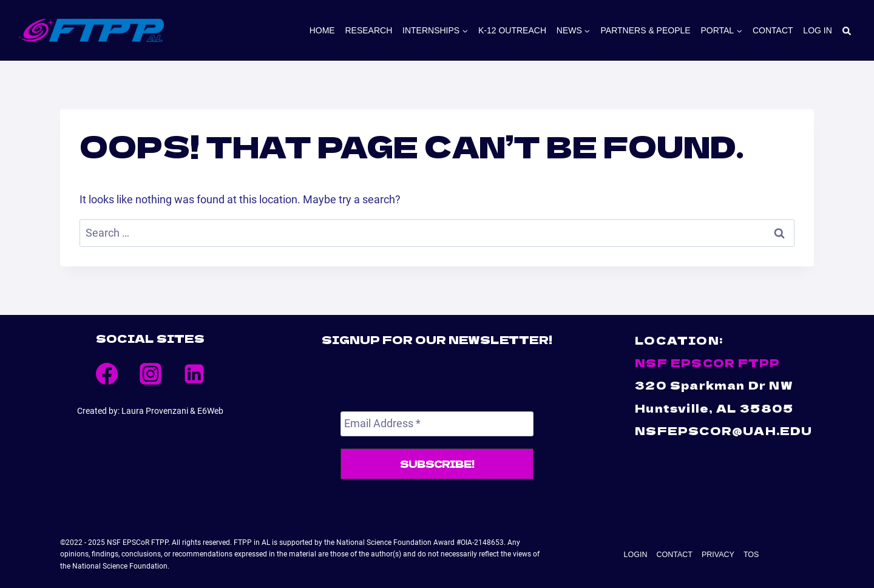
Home (322, 30)
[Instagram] (151, 374)
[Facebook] (107, 374)
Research (368, 30)
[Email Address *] (437, 424)
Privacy (713, 551)
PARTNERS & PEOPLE (646, 30)
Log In (817, 30)
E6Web (210, 411)
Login (647, 551)
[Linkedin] (194, 374)
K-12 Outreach (512, 30)
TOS (739, 551)
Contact (773, 30)
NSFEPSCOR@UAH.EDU (723, 430)
